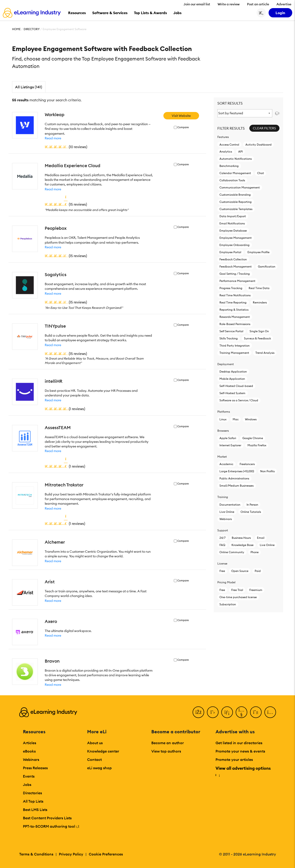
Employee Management (236, 238)
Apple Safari (228, 438)
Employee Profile (259, 252)
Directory (32, 29)
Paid (258, 571)
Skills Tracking (229, 338)
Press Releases (35, 768)
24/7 (222, 538)
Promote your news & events (240, 751)
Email (261, 538)
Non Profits (267, 471)
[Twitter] (213, 712)
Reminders (260, 302)
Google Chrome (253, 438)
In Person (252, 505)
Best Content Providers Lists (47, 818)
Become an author (168, 743)
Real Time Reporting (233, 302)
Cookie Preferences (106, 854)
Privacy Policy (71, 854)
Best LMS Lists (35, 810)
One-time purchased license (238, 597)
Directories (32, 793)
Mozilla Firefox (257, 445)
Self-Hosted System (232, 393)
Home (16, 29)
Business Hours (241, 538)
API (240, 152)
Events (29, 776)
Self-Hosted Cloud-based (236, 386)
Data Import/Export (233, 216)
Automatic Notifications (236, 159)
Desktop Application (233, 372)
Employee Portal (230, 252)
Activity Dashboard (259, 145)
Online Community (232, 552)
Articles (30, 743)
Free (222, 571)
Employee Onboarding (235, 245)
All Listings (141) (29, 87)
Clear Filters (264, 128)
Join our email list (197, 4)
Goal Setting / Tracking (235, 274)
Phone (255, 552)
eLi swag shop (99, 768)
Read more (53, 138)
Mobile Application (232, 379)
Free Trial (237, 590)
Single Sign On (259, 331)
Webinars (226, 519)
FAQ (222, 545)
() (66, 147)
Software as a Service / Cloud (239, 400)
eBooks (29, 751)
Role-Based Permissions (235, 324)
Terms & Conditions (36, 854)
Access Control (229, 145)
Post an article (258, 4)
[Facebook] (198, 712)
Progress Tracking (231, 288)
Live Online (227, 512)
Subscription (228, 604)
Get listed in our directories (239, 743)
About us (95, 743)
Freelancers (247, 464)
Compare (183, 127)
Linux (223, 419)
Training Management (234, 353)
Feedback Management (236, 266)
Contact (94, 759)
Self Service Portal (231, 331)
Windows (251, 419)
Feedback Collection (233, 259)
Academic (226, 464)
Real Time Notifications (235, 295)
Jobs (27, 785)
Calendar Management (235, 173)
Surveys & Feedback (257, 338)
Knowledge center (103, 751)
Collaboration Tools (232, 180)
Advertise (284, 4)
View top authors (166, 751)
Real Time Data (259, 288)
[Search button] (261, 13)
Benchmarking (229, 166)
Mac (236, 419)
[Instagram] (270, 712)
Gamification (267, 266)
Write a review (229, 4)
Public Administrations (234, 478)
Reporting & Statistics (234, 310)
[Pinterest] (256, 712)
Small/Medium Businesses (236, 486)
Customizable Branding (235, 195)
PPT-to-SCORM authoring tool (51, 826)
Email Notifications (232, 223)
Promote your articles (234, 759)
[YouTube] (241, 712)
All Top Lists (33, 801)
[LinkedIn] (227, 712)
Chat (261, 173)
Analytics (226, 152)
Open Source (240, 571)
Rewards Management (235, 317)
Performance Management (237, 281)
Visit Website (181, 116)
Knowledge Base (243, 545)
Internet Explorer (230, 445)
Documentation (230, 505)
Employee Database (233, 231)
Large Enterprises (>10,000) (237, 471)
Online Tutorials (251, 512)
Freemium (256, 590)
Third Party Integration (235, 346)
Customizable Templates (236, 209)
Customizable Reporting (236, 202)
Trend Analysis (265, 353)
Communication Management (240, 187)
